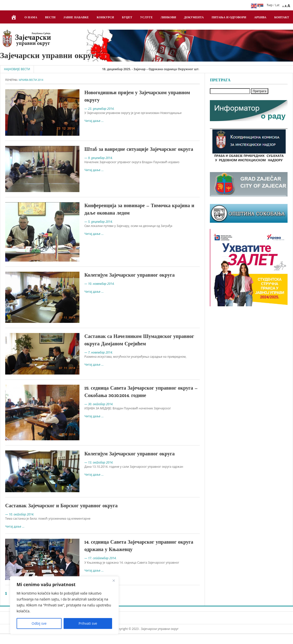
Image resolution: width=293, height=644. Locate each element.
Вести (50, 18)
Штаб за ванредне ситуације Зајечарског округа (139, 150)
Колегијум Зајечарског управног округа (130, 275)
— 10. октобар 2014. (20, 514)
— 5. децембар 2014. (99, 222)
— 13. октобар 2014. (99, 462)
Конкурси (105, 18)
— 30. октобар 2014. (99, 404)
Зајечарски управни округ (48, 56)
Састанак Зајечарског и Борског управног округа (61, 506)
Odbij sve (39, 623)
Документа (194, 18)
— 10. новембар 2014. (99, 284)
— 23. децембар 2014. (99, 109)
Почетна (11, 80)
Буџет (127, 18)
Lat (277, 5)
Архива (260, 18)
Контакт (282, 18)
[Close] (114, 580)
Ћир (270, 5)
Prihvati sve (88, 623)
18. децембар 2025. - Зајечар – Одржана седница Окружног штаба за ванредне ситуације (171, 69)
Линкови (168, 18)
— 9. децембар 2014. (99, 158)
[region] (64, 605)
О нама (31, 18)
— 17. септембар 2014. (100, 558)
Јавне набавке (76, 18)
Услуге (146, 18)
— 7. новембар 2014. (99, 352)
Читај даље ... (94, 121)
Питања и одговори (229, 18)
